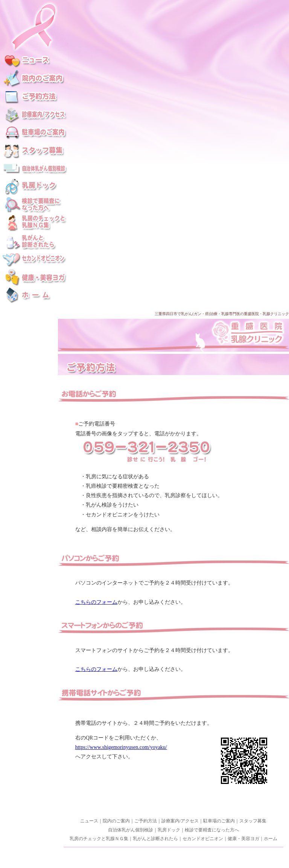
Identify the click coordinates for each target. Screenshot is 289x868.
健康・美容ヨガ (243, 839)
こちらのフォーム (96, 602)
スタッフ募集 (253, 821)
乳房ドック (169, 830)
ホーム (271, 839)
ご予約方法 (146, 821)
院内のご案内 (116, 821)
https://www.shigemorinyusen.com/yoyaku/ (121, 747)
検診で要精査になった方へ (212, 830)
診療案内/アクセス (180, 821)
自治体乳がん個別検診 (131, 830)
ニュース (89, 821)
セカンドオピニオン (203, 839)
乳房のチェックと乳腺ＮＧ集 (99, 839)
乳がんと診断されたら (155, 839)
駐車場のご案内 (219, 821)
